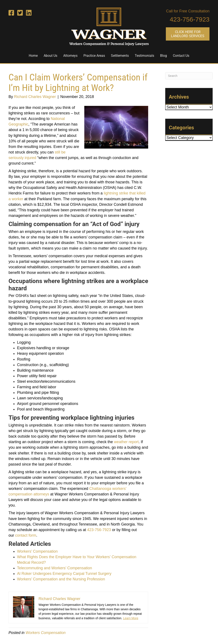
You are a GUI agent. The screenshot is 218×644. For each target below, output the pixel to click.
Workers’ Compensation (37, 551)
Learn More (131, 618)
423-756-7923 (190, 19)
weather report (126, 442)
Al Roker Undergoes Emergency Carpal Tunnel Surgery (64, 574)
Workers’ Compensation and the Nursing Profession (61, 579)
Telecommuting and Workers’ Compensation (54, 568)
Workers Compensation (46, 633)
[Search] (189, 76)
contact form (26, 535)
